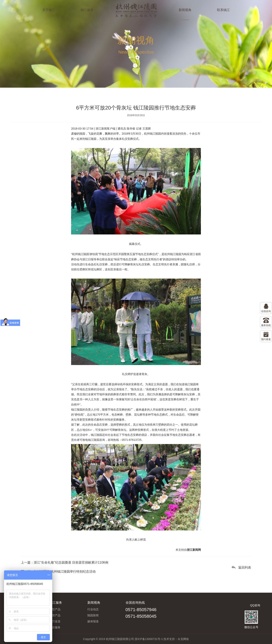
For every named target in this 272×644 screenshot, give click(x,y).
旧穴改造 (55, 621)
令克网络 (183, 639)
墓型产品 (55, 609)
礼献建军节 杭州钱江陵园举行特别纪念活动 (65, 571)
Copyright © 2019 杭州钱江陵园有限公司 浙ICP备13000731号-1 (123, 639)
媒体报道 (93, 621)
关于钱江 (49, 10)
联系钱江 (223, 10)
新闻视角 (185, 10)
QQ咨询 (255, 605)
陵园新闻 (93, 615)
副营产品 (55, 615)
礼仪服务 (55, 627)
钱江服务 (87, 10)
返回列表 (245, 567)
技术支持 (169, 639)
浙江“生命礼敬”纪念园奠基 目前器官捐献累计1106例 (71, 562)
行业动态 (93, 609)
